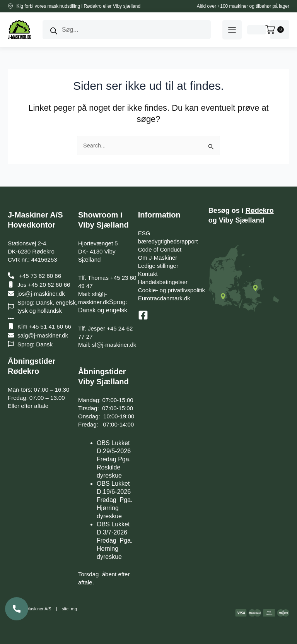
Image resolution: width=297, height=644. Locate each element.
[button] (232, 30)
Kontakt (148, 274)
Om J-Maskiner (158, 258)
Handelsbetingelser (163, 282)
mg (74, 609)
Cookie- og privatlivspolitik (172, 290)
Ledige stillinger (158, 266)
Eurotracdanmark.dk (164, 298)
